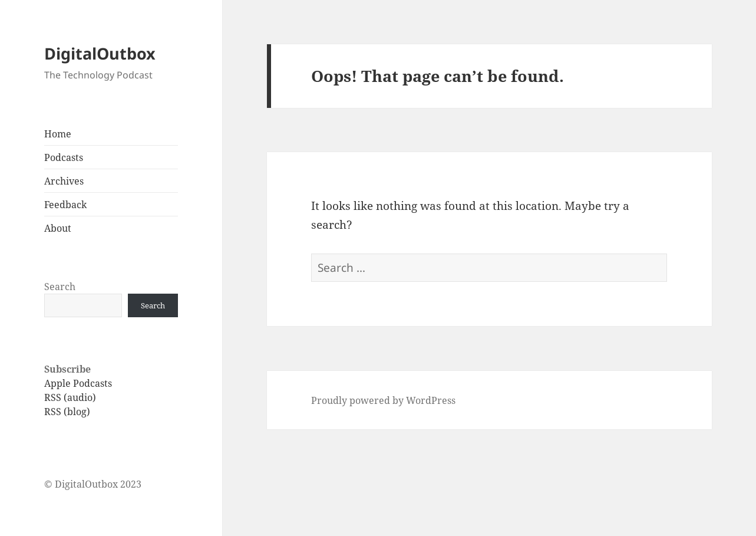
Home (58, 134)
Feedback (65, 205)
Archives (64, 181)
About (58, 228)
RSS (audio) (70, 397)
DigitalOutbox (100, 53)
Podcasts (64, 157)
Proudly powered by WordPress (383, 400)
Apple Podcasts (78, 383)
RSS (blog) (67, 412)
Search (60, 287)
